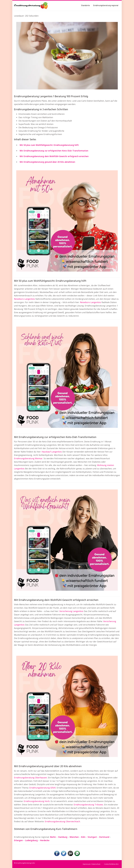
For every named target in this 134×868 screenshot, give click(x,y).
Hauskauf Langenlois (52, 452)
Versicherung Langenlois (71, 611)
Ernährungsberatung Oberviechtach (62, 821)
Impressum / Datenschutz (92, 864)
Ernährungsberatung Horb (37, 801)
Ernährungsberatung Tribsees (88, 805)
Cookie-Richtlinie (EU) (111, 864)
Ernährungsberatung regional (106, 6)
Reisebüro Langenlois (24, 299)
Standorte (85, 6)
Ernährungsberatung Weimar (28, 458)
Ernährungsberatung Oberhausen (30, 778)
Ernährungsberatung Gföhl (42, 788)
